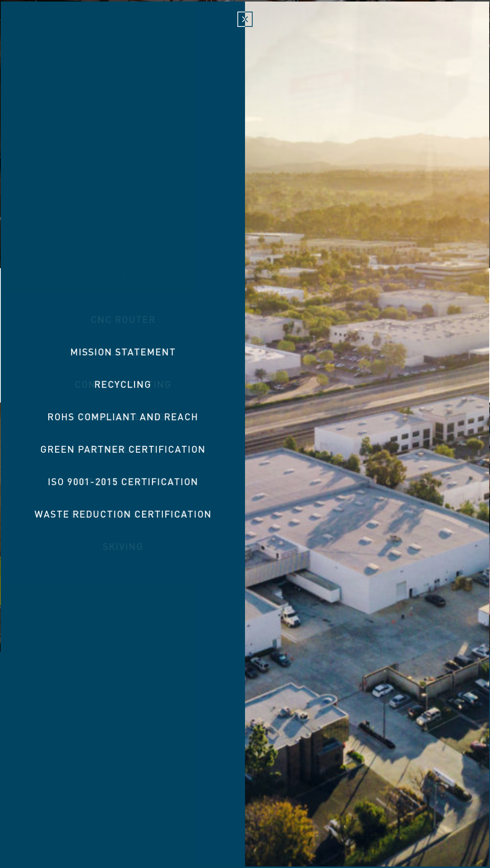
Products (98, 28)
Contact (455, 28)
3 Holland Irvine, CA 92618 (218, 825)
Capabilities (342, 28)
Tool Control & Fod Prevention (247, 742)
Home (29, 28)
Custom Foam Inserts (142, 742)
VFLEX (325, 742)
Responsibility (402, 28)
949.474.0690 (295, 825)
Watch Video (245, 229)
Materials (145, 28)
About (59, 28)
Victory (245, 34)
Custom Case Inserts (386, 742)
